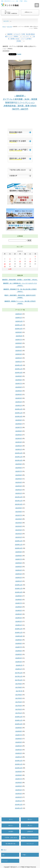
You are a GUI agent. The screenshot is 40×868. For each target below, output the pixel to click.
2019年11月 (19, 588)
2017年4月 (19, 702)
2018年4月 (19, 658)
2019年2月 (19, 621)
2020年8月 (19, 556)
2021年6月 (19, 519)
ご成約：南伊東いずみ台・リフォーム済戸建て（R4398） (21, 39)
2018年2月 (19, 665)
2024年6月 (19, 387)
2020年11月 (19, 545)
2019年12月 (19, 585)
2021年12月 (19, 497)
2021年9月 (19, 508)
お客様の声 (30, 831)
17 (10, 264)
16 (5, 264)
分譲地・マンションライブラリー (30, 840)
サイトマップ (30, 844)
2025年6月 (19, 343)
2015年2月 (19, 797)
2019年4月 (19, 614)
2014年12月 (19, 805)
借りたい (11, 825)
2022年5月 (19, 479)
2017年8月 (19, 687)
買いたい (4, 850)
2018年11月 (19, 633)
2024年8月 (19, 380)
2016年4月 (19, 746)
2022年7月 (19, 471)
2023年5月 (19, 435)
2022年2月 (19, 490)
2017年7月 (19, 691)
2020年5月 (19, 567)
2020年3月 (19, 574)
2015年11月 (19, 764)
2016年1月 (19, 757)
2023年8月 (19, 424)
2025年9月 (19, 332)
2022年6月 (19, 475)
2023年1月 (19, 449)
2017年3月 (19, 706)
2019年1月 (19, 625)
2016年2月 (19, 753)
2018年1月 (19, 669)
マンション (5, 861)
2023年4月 (19, 438)
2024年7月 (19, 384)
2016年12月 (19, 717)
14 (30, 261)
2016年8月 (19, 731)
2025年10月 (19, 329)
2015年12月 (19, 761)
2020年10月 (19, 548)
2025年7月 (19, 340)
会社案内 (11, 831)
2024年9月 (19, 376)
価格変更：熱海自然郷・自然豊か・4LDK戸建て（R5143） (20, 280)
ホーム (4, 27)
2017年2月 (19, 709)
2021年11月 (19, 501)
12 (20, 261)
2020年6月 (19, 563)
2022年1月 (19, 493)
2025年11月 (19, 325)
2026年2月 (19, 314)
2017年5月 (19, 698)
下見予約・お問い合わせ (11, 838)
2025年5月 (19, 347)
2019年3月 (19, 618)
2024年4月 (19, 394)
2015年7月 (19, 779)
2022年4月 (19, 482)
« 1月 (10, 269)
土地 (3, 855)
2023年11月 (19, 413)
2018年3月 (19, 662)
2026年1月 (19, 318)
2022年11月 (19, 457)
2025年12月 (19, 321)
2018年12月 (19, 629)
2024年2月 (19, 402)
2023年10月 (19, 416)
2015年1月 (19, 801)
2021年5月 (19, 523)
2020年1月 (19, 581)
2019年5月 (19, 610)
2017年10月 (19, 680)
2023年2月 (19, 446)
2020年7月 (19, 559)
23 (5, 266)
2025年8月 (19, 336)
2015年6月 (19, 783)
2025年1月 (19, 362)
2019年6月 (19, 607)
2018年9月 (19, 640)
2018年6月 (19, 651)
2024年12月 (19, 365)
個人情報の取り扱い (11, 844)
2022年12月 (19, 453)
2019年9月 (19, 596)
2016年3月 (19, 750)
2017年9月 (19, 684)
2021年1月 (19, 537)
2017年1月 (19, 713)
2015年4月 (19, 790)
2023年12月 (19, 409)
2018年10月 (19, 636)
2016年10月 (19, 724)
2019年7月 (19, 603)
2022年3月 (19, 486)
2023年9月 (19, 420)
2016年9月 (19, 728)
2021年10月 (19, 504)
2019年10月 (19, 592)
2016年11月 (19, 720)
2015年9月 (19, 772)
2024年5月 (19, 391)
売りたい (30, 819)
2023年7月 (19, 427)
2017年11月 (19, 676)
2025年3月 (19, 354)
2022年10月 (19, 460)
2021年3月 (19, 530)
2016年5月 (19, 742)
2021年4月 (19, 526)
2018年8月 (19, 643)
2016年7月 (19, 735)
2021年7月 (19, 515)
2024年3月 (19, 398)
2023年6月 (19, 431)
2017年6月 (19, 695)
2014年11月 (19, 808)
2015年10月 (19, 768)
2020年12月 (19, 541)
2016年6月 (19, 739)
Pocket (19, 54)
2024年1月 (19, 406)
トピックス (9, 27)
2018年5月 (19, 654)
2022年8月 (19, 468)
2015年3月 (19, 794)
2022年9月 (19, 464)
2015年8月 (19, 775)
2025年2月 (19, 358)
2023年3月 (19, 442)
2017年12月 (19, 673)
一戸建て (24, 855)
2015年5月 (19, 786)
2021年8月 (19, 512)
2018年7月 (19, 647)
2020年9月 (19, 552)
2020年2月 (19, 578)
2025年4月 (19, 351)
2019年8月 (19, 600)
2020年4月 (19, 570)
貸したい (30, 825)
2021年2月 (19, 534)
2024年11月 (19, 369)
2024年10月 (19, 373)
